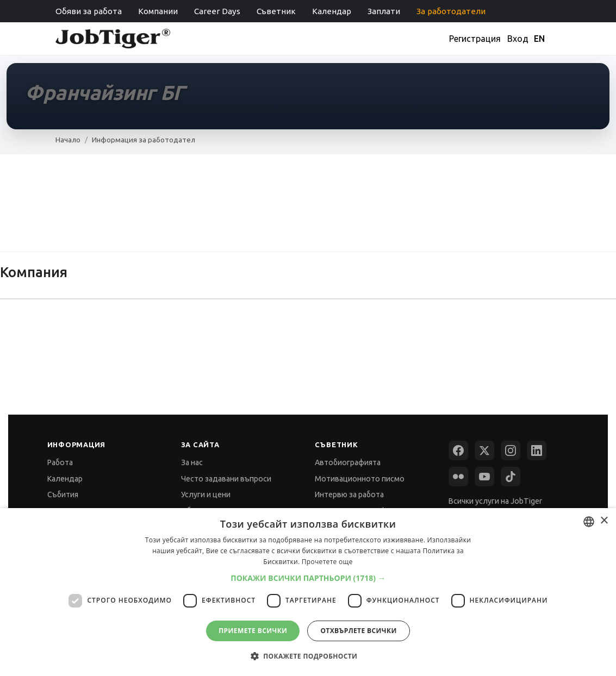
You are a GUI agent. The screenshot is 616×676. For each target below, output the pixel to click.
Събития (63, 495)
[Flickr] (458, 477)
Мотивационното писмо (360, 479)
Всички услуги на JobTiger (495, 501)
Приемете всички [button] (253, 631)
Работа (60, 462)
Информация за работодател (144, 140)
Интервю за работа (349, 495)
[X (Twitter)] (484, 450)
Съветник (276, 11)
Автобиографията (348, 462)
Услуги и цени (206, 495)
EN (539, 39)
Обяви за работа (89, 11)
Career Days (217, 11)
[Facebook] (458, 450)
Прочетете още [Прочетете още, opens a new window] (327, 562)
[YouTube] (484, 477)
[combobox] (589, 522)
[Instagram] (511, 450)
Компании (158, 11)
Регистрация (475, 39)
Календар (332, 11)
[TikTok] (511, 477)
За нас (192, 462)
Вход (518, 39)
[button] (308, 578)
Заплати (384, 11)
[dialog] (308, 592)
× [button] (604, 521)
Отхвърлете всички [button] (358, 631)
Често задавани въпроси (226, 479)
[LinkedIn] (537, 450)
